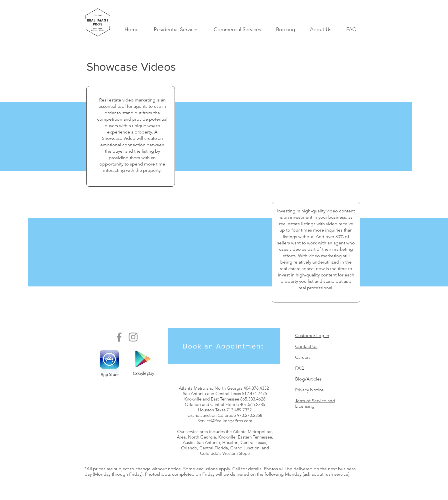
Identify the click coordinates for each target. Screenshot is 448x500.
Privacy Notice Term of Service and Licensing (315, 398)
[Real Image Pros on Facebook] (119, 337)
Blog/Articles (308, 379)
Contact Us (306, 346)
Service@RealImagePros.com (225, 421)
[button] (176, 29)
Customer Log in (312, 335)
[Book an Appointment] (224, 346)
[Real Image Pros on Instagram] (133, 337)
